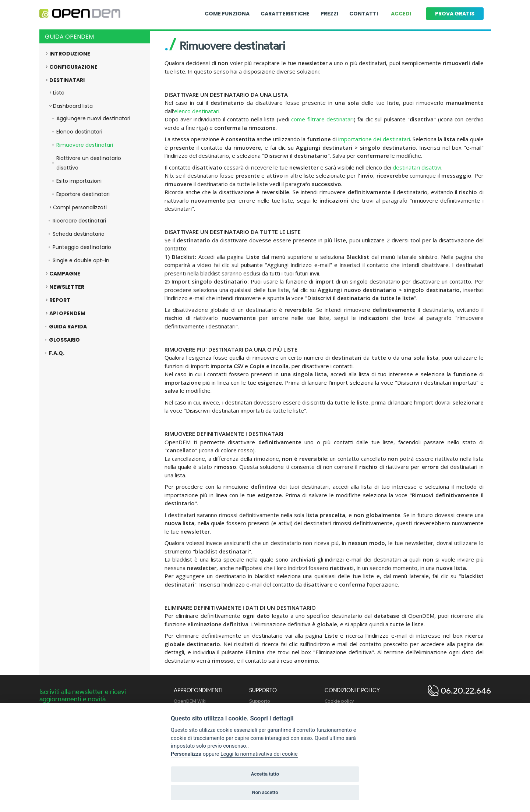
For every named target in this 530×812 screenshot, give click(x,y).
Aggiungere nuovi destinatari (93, 118)
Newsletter (67, 287)
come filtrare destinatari (322, 119)
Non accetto (265, 792)
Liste (59, 93)
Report (60, 300)
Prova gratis (455, 14)
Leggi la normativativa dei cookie (259, 754)
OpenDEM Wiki (190, 701)
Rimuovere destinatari (85, 145)
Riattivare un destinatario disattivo (89, 163)
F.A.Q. (57, 353)
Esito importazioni (79, 181)
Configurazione (73, 67)
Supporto (260, 701)
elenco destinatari (197, 111)
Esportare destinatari (83, 194)
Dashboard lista (73, 106)
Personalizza (186, 754)
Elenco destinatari (79, 132)
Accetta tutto (265, 774)
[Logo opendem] (80, 14)
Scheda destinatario (79, 234)
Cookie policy (339, 701)
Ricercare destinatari (79, 221)
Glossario (64, 340)
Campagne (65, 274)
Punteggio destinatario (82, 247)
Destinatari (67, 80)
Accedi (401, 14)
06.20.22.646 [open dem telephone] (465, 690)
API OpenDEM (67, 313)
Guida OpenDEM (69, 37)
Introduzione (70, 54)
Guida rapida (68, 327)
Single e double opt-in (81, 260)
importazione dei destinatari (374, 139)
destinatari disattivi (417, 167)
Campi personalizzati (80, 207)
